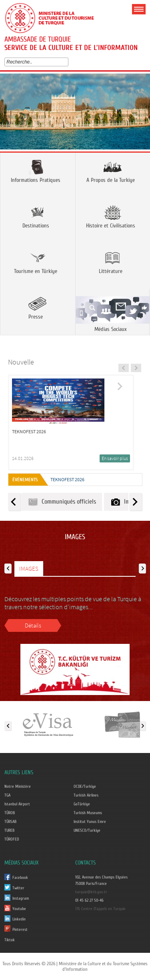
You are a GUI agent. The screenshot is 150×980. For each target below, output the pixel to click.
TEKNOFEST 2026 (67, 479)
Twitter (18, 888)
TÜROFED (12, 839)
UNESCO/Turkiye (87, 831)
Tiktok (10, 940)
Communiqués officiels (62, 502)
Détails (33, 625)
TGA (7, 795)
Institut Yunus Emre (90, 822)
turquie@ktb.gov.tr (91, 892)
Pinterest (20, 930)
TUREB (9, 831)
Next (141, 114)
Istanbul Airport (17, 804)
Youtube (19, 909)
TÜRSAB (10, 822)
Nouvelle (21, 362)
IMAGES (29, 569)
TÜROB (10, 813)
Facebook (20, 878)
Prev (9, 114)
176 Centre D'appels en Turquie (100, 909)
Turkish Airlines (86, 795)
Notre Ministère (18, 787)
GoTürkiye (82, 804)
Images (125, 502)
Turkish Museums (88, 813)
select (68, 62)
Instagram (21, 898)
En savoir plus (115, 458)
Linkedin (19, 919)
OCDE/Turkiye (85, 787)
